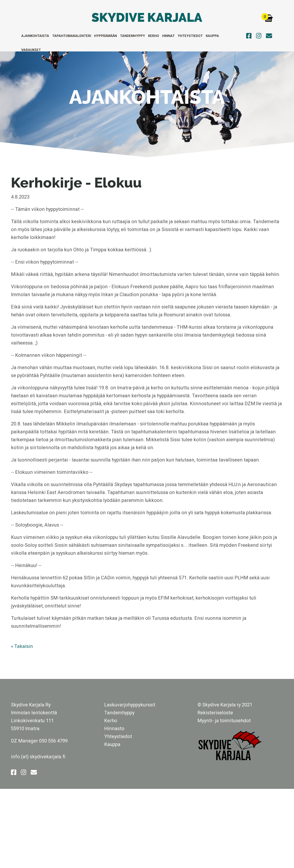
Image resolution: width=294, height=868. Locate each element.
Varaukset (31, 50)
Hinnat (168, 36)
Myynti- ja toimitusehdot (224, 721)
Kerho (154, 36)
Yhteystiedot (190, 36)
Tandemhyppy (133, 36)
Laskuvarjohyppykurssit (130, 705)
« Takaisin (22, 646)
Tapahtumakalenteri (72, 36)
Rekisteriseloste (215, 713)
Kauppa (212, 36)
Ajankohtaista (35, 36)
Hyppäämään (106, 36)
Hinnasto (114, 728)
